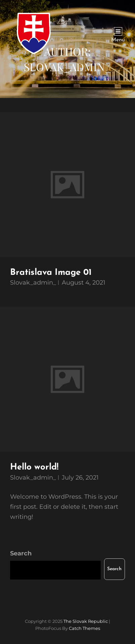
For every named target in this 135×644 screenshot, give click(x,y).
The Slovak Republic (86, 621)
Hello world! (34, 467)
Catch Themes (84, 628)
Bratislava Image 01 (51, 273)
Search (21, 553)
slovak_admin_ (33, 283)
